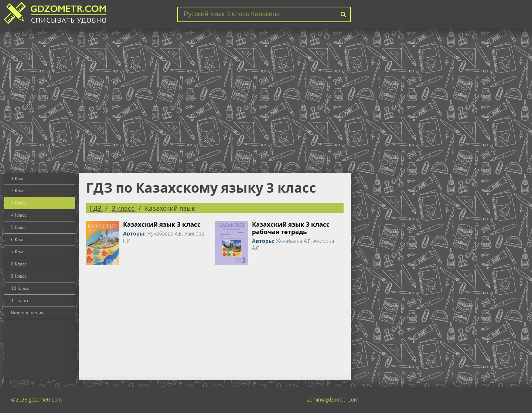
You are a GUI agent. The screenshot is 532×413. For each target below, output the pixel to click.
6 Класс (19, 239)
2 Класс (19, 191)
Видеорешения (27, 313)
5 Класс (19, 227)
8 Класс (19, 264)
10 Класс (20, 288)
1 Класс (19, 178)
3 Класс (19, 203)
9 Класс (19, 276)
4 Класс (19, 215)
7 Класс (19, 252)
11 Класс (20, 300)
